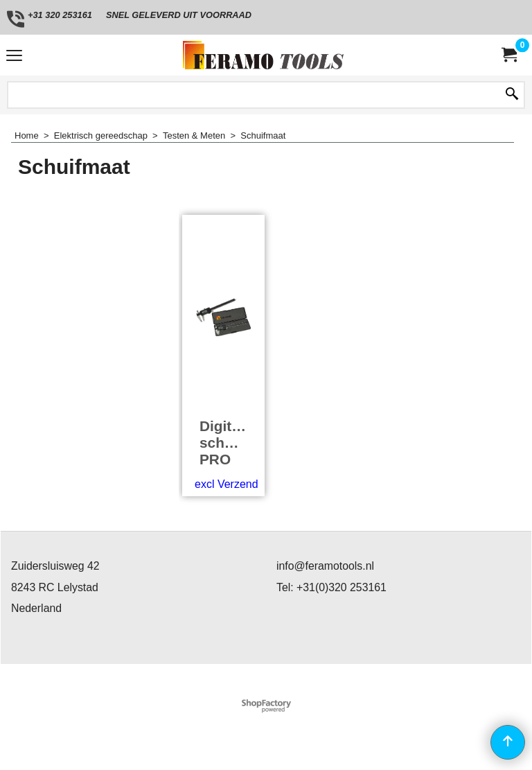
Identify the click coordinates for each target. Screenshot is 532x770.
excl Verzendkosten (243, 484)
